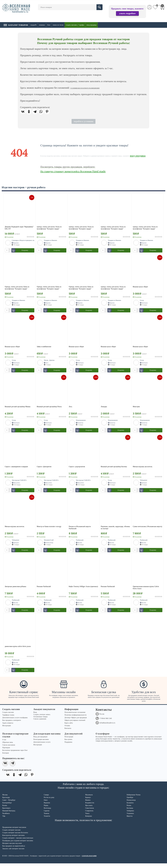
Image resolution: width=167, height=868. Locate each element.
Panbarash (80, 543)
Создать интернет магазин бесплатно (15, 837)
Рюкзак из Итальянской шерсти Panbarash (80, 530)
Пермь (46, 810)
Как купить (68, 744)
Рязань (129, 810)
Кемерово (89, 821)
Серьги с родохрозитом (77, 469)
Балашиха (130, 807)
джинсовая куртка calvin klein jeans (18, 650)
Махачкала (89, 799)
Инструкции (7, 730)
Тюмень (46, 818)
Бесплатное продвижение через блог (15, 755)
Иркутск (130, 821)
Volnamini (144, 482)
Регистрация (69, 741)
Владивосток (90, 807)
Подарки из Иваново (51, 240)
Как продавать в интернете (12, 725)
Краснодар (6, 802)
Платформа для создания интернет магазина (18, 845)
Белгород (130, 813)
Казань (5, 810)
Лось (70, 408)
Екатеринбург (7, 807)
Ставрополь (89, 815)
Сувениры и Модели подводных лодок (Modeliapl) (28, 240)
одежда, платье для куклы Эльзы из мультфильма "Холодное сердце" (49, 228)
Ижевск (88, 805)
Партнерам (6, 752)
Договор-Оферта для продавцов (76, 722)
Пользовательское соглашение (75, 717)
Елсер (142, 301)
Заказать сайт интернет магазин (13, 853)
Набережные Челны (134, 799)
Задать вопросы (8, 728)
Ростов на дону (49, 802)
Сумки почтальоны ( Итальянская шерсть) (147, 529)
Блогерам (6, 758)
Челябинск (6, 818)
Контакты (68, 733)
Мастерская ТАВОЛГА (19, 482)
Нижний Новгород (9, 815)
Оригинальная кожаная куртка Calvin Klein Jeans (146, 591)
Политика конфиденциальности (75, 720)
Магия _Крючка (49, 361)
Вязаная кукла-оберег (140, 287)
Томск (87, 818)
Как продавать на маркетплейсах (14, 851)
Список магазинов (9, 750)
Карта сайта (69, 728)
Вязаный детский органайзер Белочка (114, 469)
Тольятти (47, 821)
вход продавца (138, 156)
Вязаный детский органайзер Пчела (49, 408)
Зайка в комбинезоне (44, 348)
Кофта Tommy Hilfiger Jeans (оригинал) (83, 590)
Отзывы (67, 730)
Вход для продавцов (40, 741)
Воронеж (47, 807)
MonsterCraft (49, 543)
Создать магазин (8, 717)
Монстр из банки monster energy (49, 529)
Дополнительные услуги (42, 747)
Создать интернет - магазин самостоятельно (18, 843)
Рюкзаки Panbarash (44, 590)
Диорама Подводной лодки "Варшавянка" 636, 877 (19, 228)
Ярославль (89, 810)
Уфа (4, 821)
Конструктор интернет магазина (13, 840)
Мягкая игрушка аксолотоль (143, 469)
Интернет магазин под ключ (12, 848)
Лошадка (104, 408)
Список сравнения (40, 723)
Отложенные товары (40, 721)
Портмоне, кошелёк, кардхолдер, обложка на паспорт (115, 530)
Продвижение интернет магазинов (14, 832)
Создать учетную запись (42, 719)
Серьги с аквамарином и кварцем (16, 469)
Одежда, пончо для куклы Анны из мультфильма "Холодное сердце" (17, 288)
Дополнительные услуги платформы (15, 722)
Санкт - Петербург (9, 805)
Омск (46, 805)
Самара (46, 799)
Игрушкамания (81, 422)
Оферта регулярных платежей (75, 725)
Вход (35, 717)
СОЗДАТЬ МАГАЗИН (89, 860)
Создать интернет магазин (11, 835)
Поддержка (68, 747)
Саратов (47, 815)
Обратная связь (8, 747)
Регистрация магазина (41, 744)
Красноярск (6, 813)
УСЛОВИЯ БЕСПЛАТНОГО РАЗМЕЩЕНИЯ (85, 88)
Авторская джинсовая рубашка (15, 590)
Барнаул (88, 802)
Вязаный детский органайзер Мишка (18, 408)
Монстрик (136, 408)
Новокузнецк (131, 805)
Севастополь (90, 813)
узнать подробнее (127, 13)
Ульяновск (130, 818)
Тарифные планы (8, 720)
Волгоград (47, 813)
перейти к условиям (83, 121)
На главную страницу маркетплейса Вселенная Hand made (73, 171)
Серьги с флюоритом (44, 469)
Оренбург (130, 802)
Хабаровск (130, 815)
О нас (4, 744)
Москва (5, 799)
